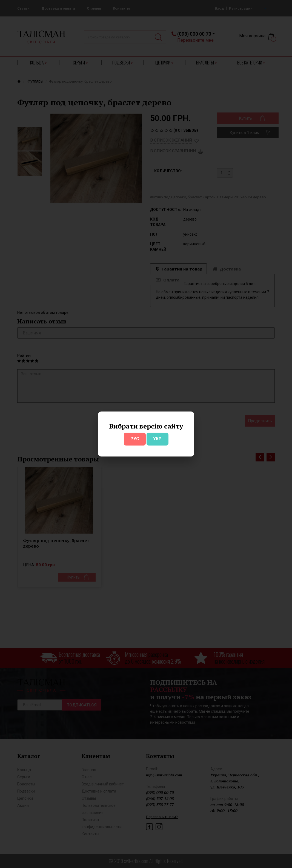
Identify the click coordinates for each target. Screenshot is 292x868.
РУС (135, 439)
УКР (157, 439)
